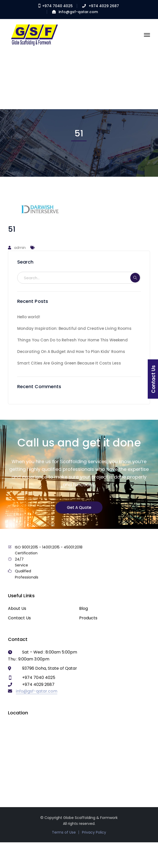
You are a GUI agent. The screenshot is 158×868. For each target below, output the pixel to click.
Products (88, 618)
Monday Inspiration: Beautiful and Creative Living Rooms (74, 328)
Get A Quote (79, 507)
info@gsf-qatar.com (78, 12)
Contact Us (19, 618)
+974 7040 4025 (55, 6)
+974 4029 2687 (104, 6)
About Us (17, 608)
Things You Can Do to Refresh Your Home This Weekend (72, 340)
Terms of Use (64, 832)
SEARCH (135, 278)
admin (20, 248)
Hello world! (29, 317)
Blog (83, 608)
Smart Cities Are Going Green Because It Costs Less (69, 363)
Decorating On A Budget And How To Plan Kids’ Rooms (71, 352)
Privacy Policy (94, 832)
